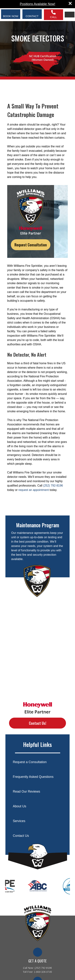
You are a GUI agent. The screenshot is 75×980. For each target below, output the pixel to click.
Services (19, 821)
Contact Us (21, 836)
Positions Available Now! (38, 4)
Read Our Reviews (26, 791)
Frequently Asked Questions (33, 777)
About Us (20, 806)
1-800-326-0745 (43, 972)
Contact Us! (38, 723)
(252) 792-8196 (53, 486)
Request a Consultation (30, 762)
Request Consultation (31, 245)
